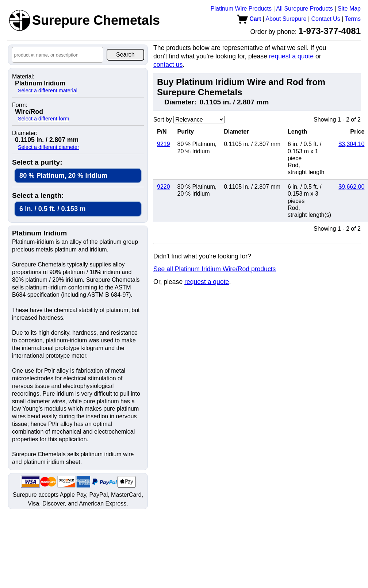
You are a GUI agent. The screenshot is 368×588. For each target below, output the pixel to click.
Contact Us (326, 19)
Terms (353, 19)
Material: (23, 77)
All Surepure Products (304, 9)
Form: (20, 105)
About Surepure (286, 19)
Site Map (349, 9)
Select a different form (44, 119)
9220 (164, 187)
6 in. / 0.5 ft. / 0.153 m (52, 209)
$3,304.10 (351, 144)
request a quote (291, 56)
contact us (168, 65)
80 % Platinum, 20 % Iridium (63, 175)
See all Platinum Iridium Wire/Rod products (214, 269)
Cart (249, 19)
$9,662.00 (351, 187)
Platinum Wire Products (241, 9)
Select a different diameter (49, 147)
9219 (164, 144)
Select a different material (48, 91)
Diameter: (25, 133)
